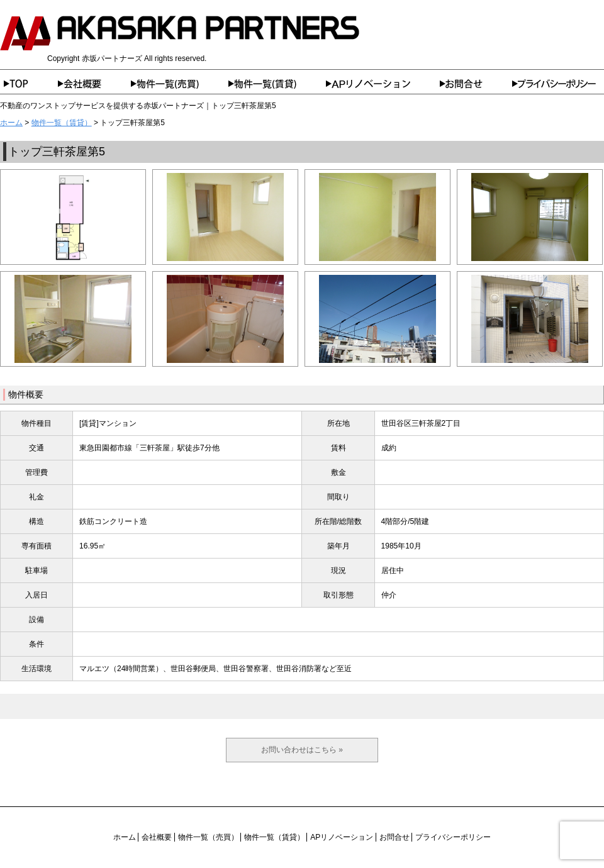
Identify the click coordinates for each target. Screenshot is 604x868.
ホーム (29, 84)
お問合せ (476, 84)
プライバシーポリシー (558, 84)
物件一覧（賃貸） (277, 84)
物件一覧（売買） (180, 84)
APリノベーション (383, 84)
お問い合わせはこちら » (302, 750)
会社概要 (94, 84)
